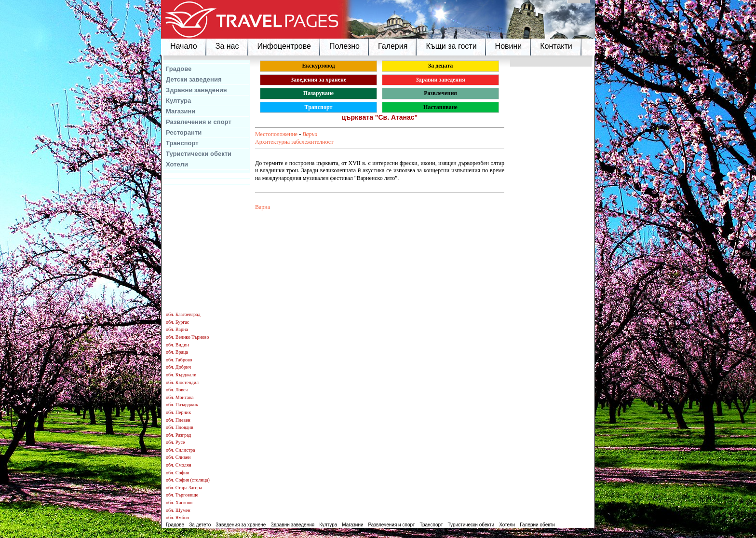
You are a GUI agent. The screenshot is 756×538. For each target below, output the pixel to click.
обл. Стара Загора (184, 488)
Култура (178, 101)
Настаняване (440, 107)
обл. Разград (178, 435)
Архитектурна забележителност (294, 142)
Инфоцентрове (284, 46)
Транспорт (182, 143)
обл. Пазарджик (182, 405)
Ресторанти (184, 132)
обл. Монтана (180, 397)
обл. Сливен (178, 457)
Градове (179, 69)
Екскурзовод (318, 66)
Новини (509, 46)
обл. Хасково (179, 503)
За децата (440, 66)
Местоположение (276, 134)
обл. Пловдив (180, 427)
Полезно (344, 46)
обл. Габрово (179, 360)
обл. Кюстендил (182, 382)
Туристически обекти (199, 154)
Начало (184, 46)
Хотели (177, 164)
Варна (310, 134)
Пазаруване (318, 93)
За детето (200, 525)
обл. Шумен (178, 510)
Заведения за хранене (319, 80)
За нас (227, 46)
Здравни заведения (196, 90)
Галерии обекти (537, 525)
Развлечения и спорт (199, 122)
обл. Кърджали (181, 375)
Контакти (556, 46)
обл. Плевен (178, 420)
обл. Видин (177, 345)
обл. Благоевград (183, 314)
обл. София (177, 473)
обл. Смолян (179, 465)
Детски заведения (194, 79)
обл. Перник (178, 412)
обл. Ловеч (177, 390)
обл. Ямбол (177, 517)
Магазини (181, 111)
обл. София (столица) (188, 480)
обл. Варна (177, 329)
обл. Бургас (177, 322)
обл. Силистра (181, 450)
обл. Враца (177, 352)
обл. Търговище (182, 495)
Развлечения (440, 93)
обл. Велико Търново (187, 337)
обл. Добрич (178, 367)
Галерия (393, 46)
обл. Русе (175, 442)
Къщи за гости (451, 46)
